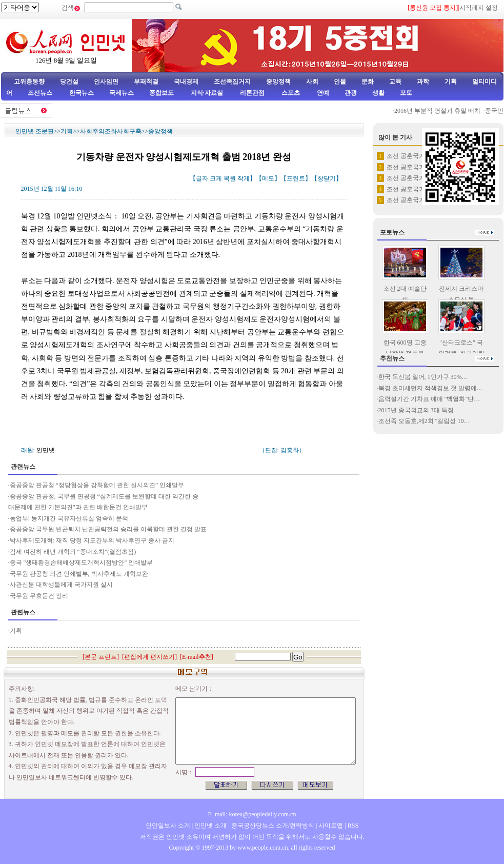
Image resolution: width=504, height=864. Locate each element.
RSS (353, 826)
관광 (351, 93)
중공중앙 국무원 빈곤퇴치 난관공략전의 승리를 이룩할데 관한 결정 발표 (108, 529)
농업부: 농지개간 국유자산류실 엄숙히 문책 (69, 518)
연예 (322, 93)
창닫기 (327, 178)
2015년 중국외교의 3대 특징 (416, 410)
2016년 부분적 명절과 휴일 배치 (440, 111)
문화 (368, 82)
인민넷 (46, 450)
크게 (216, 178)
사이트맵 (331, 826)
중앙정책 (278, 82)
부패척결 (146, 82)
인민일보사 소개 (168, 826)
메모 (268, 178)
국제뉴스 (122, 93)
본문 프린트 (101, 657)
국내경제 (186, 82)
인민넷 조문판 (35, 131)
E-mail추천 (197, 657)
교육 (395, 82)
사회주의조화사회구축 (111, 131)
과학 (423, 82)
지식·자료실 (208, 93)
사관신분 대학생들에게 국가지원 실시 (61, 585)
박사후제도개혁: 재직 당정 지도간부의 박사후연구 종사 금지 (92, 540)
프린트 (296, 178)
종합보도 (162, 93)
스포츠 (290, 93)
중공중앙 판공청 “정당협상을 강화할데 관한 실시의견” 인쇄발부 (97, 485)
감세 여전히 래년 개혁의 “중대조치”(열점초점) (73, 552)
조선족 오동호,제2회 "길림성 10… (424, 421)
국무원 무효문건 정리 (39, 596)
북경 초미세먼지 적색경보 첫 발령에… (431, 388)
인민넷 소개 (210, 826)
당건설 (69, 82)
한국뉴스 (82, 93)
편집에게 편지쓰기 (149, 657)
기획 (451, 82)
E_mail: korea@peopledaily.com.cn (252, 814)
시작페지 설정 (479, 8)
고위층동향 (29, 82)
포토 (406, 93)
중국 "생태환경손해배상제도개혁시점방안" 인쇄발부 (82, 562)
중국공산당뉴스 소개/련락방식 (273, 826)
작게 (244, 178)
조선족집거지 (232, 82)
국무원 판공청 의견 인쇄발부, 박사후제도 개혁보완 (79, 574)
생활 (378, 93)
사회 (312, 82)
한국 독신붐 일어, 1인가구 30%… (423, 377)
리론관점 (252, 93)
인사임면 (106, 82)
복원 (230, 178)
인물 (340, 82)
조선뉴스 (41, 93)
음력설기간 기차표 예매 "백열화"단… (429, 399)
